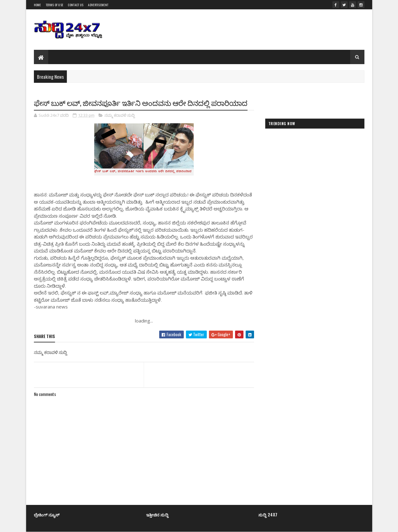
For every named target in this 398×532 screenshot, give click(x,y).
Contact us (76, 5)
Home (37, 5)
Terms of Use (55, 5)
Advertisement (98, 5)
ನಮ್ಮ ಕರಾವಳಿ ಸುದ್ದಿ (120, 115)
